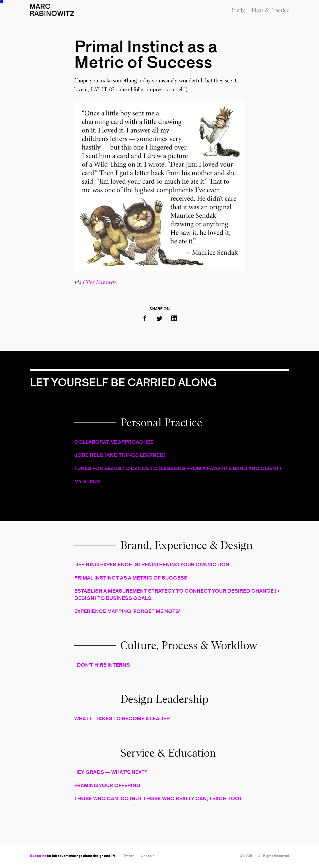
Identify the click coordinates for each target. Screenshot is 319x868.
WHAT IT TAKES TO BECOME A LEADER (122, 718)
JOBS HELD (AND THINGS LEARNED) (120, 455)
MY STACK (88, 481)
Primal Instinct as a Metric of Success (146, 54)
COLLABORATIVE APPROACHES (114, 442)
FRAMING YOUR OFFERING (107, 785)
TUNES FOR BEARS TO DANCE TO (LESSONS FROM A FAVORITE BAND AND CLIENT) (178, 468)
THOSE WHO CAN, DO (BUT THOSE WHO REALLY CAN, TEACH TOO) (158, 798)
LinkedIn (148, 856)
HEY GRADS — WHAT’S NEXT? (111, 772)
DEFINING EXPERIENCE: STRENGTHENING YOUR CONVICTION (152, 564)
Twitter (129, 856)
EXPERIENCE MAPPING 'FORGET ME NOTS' (127, 611)
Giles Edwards (99, 282)
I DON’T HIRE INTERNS (102, 665)
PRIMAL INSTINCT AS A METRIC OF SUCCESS (131, 578)
